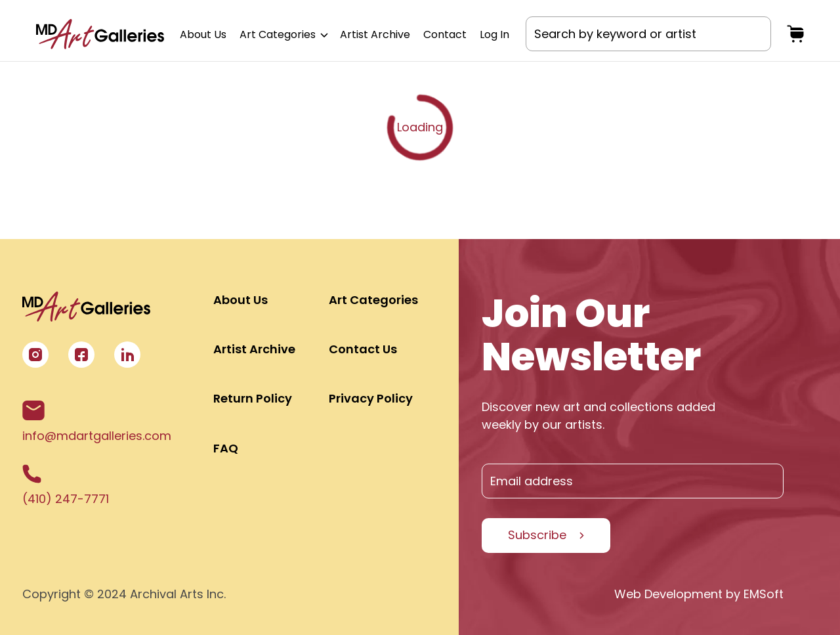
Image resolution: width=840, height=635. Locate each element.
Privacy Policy (371, 398)
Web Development (668, 594)
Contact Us (363, 349)
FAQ (226, 448)
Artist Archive (375, 34)
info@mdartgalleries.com (97, 422)
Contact (445, 34)
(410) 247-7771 (66, 486)
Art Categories (283, 34)
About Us (203, 34)
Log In (494, 34)
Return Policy (253, 398)
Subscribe (537, 535)
